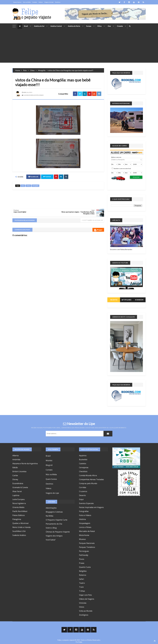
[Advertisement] (79, 47)
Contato (35, 2)
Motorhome (84, 535)
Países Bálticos (19, 515)
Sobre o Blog (51, 528)
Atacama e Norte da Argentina (25, 463)
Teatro (82, 583)
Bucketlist (83, 460)
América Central (56, 26)
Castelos (83, 463)
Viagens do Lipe (49, 2)
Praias (82, 563)
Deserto (82, 495)
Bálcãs (15, 467)
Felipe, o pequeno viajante (66, 640)
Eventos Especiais (86, 503)
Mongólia (42, 70)
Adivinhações (51, 508)
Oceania (120, 26)
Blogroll (49, 465)
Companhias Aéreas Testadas (91, 479)
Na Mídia (49, 516)
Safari (81, 579)
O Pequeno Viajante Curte (57, 520)
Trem (81, 587)
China (32, 70)
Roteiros (83, 575)
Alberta (15, 456)
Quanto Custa (85, 567)
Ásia (109, 26)
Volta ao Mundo (86, 611)
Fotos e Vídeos (85, 515)
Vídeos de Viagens (87, 599)
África (99, 26)
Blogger (98, 230)
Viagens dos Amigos (54, 536)
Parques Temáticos (87, 547)
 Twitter (47, 177)
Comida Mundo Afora (88, 475)
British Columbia (19, 471)
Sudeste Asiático (19, 535)
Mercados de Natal (87, 531)
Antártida (16, 460)
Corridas (83, 487)
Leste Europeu (19, 499)
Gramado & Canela (20, 487)
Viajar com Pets (85, 595)
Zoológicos (84, 615)
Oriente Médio (18, 507)
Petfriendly (84, 555)
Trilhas (82, 591)
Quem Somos (17, 2)
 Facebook (33, 177)
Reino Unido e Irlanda (21, 527)
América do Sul (39, 26)
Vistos (82, 607)
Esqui (81, 499)
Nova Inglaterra (19, 503)
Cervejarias (84, 467)
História (82, 519)
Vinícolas (83, 603)
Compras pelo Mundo (88, 483)
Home (18, 70)
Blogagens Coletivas (54, 512)
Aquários (83, 456)
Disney (15, 479)
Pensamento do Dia (54, 524)
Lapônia (16, 495)
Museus (82, 539)
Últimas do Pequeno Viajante (58, 532)
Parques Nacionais (87, 543)
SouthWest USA (19, 531)
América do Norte (74, 26)
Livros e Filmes (85, 527)
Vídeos (41, 2)
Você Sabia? (51, 540)
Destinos (58, 2)
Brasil (26, 26)
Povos (82, 559)
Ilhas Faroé (17, 491)
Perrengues (84, 551)
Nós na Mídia (27, 2)
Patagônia (17, 519)
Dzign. (80, 642)
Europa (89, 26)
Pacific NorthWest (20, 511)
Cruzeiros (83, 491)
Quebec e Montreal (20, 523)
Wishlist (49, 461)
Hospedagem (85, 523)
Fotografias (84, 511)
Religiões (83, 571)
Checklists (83, 471)
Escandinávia (18, 483)
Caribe (15, 475)
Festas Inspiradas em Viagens (91, 507)
